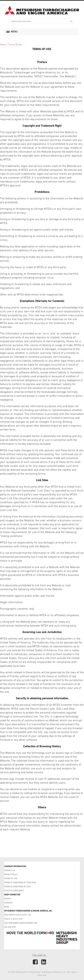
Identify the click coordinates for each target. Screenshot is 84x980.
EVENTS (8, 899)
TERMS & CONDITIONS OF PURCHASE (20, 883)
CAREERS (8, 903)
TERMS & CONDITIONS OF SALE (18, 887)
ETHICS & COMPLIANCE (14, 891)
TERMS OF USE (11, 879)
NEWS (7, 907)
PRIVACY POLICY (11, 875)
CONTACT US (10, 871)
